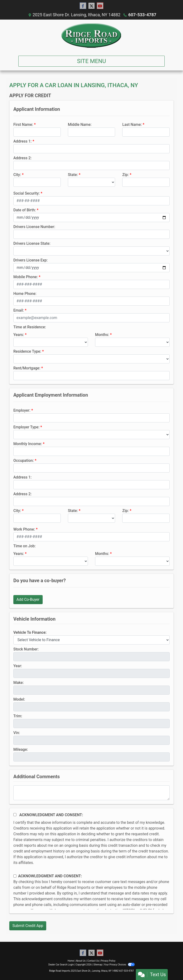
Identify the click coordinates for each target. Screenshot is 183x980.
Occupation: (24, 461)
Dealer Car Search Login (61, 965)
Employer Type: (26, 427)
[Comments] (91, 793)
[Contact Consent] (15, 876)
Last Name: (132, 125)
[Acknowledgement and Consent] (15, 815)
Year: (18, 666)
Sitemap (98, 965)
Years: (19, 335)
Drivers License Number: (34, 227)
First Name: (23, 125)
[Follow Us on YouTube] (100, 6)
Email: (19, 310)
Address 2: (22, 158)
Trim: (18, 716)
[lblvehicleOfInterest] (91, 640)
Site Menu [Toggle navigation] (91, 61)
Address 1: (22, 141)
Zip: (125, 175)
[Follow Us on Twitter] (91, 6)
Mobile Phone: (26, 277)
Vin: (17, 733)
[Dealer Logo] (91, 36)
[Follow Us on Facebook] (83, 6)
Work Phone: (24, 529)
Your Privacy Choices (119, 965)
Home (71, 961)
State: (73, 175)
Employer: (22, 410)
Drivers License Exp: (30, 260)
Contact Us (93, 961)
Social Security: (27, 193)
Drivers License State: (32, 243)
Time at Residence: (30, 327)
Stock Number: (26, 649)
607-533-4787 (142, 15)
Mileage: (21, 749)
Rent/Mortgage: (27, 368)
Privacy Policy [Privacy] (108, 961)
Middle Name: (80, 125)
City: (17, 175)
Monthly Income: (28, 444)
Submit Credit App (28, 926)
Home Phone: (25, 294)
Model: (19, 699)
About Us (81, 961)
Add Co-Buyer (28, 599)
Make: (19, 683)
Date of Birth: (25, 210)
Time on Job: (24, 546)
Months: (102, 335)
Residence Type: (27, 351)
